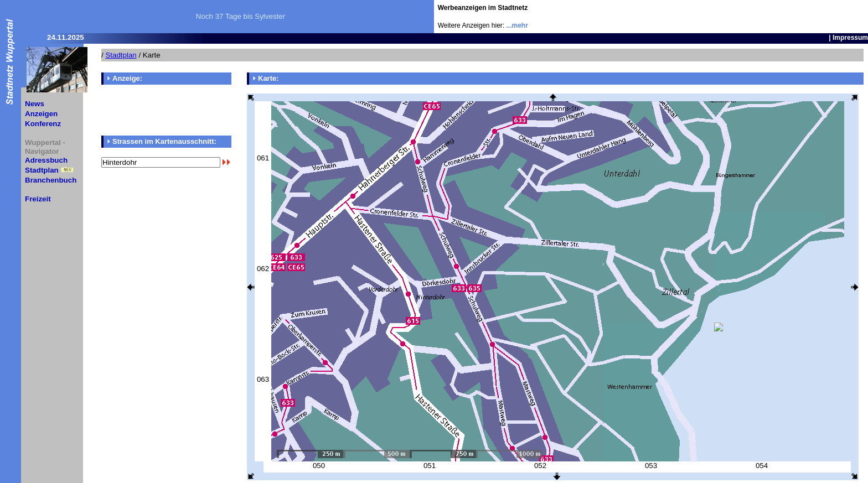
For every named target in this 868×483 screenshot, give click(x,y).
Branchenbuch (51, 180)
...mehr (517, 25)
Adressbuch (46, 160)
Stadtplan (42, 170)
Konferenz (43, 124)
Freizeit (38, 199)
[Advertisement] (803, 17)
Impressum (850, 38)
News (35, 104)
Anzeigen (41, 114)
